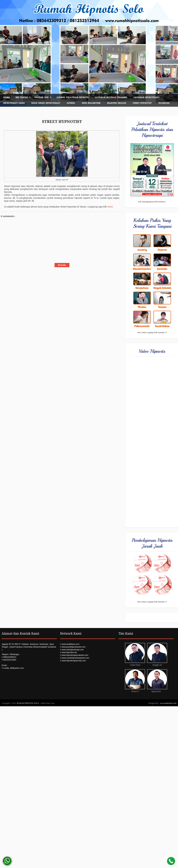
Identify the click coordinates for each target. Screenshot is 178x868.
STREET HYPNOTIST (62, 122)
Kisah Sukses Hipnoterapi (46, 103)
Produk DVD (42, 97)
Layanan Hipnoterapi (147, 97)
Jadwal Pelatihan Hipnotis (72, 97)
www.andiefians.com (168, 703)
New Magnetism (91, 103)
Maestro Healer (117, 103)
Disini (110, 207)
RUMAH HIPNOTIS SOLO (28, 703)
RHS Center (22, 97)
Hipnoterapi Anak (14, 103)
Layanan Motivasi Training (111, 97)
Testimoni (164, 103)
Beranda (62, 265)
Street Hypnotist (142, 103)
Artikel (71, 103)
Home (7, 97)
